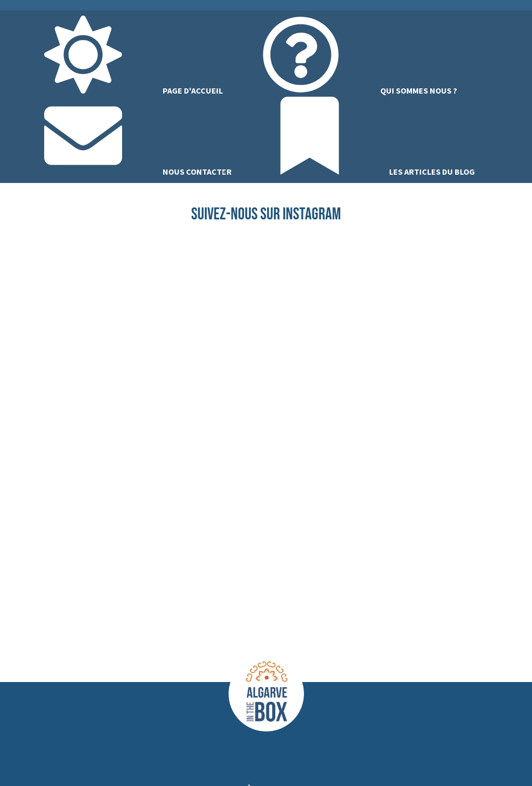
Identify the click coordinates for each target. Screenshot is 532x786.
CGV (403, 762)
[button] (266, 476)
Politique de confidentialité (340, 762)
